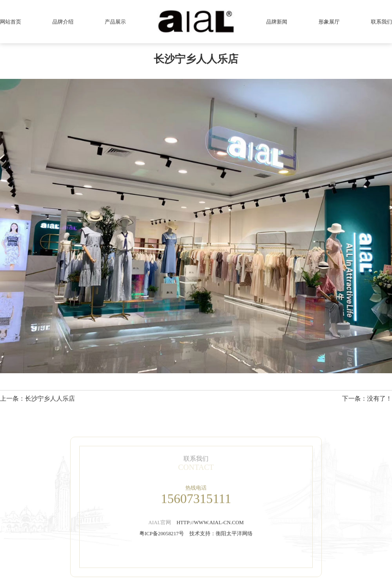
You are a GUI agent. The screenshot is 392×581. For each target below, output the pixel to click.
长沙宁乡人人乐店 (50, 399)
